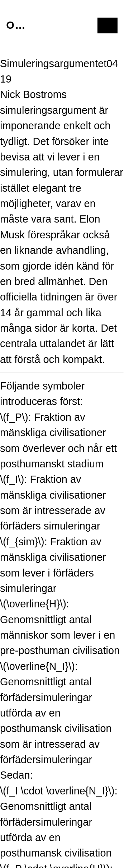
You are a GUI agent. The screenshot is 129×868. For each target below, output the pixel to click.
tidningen (61, 297)
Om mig (17, 25)
